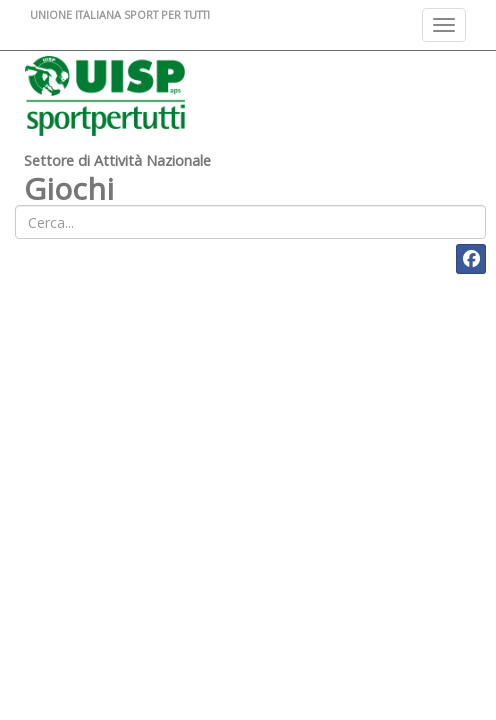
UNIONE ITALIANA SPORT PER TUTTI (120, 14)
